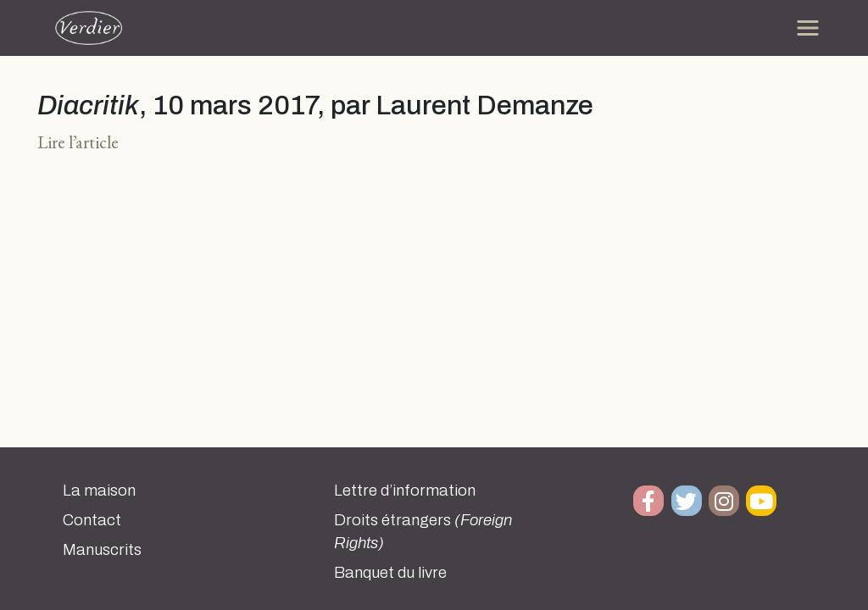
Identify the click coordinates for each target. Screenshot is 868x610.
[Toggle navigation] (808, 28)
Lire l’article (78, 142)
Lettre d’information (405, 491)
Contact (92, 520)
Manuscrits (102, 550)
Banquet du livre (390, 573)
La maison (99, 491)
